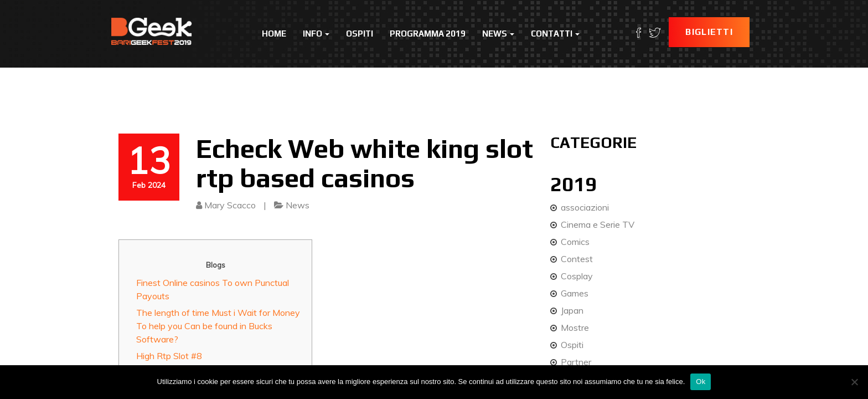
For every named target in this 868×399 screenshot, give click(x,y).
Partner (576, 362)
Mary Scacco (230, 205)
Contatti (555, 34)
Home (274, 34)
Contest (577, 259)
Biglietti (709, 32)
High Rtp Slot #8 (169, 356)
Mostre (575, 328)
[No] (854, 382)
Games (575, 293)
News (498, 34)
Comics (575, 242)
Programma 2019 (428, 34)
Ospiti (360, 34)
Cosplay (577, 276)
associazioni (585, 207)
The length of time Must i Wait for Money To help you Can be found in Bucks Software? (218, 326)
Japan (572, 310)
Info (316, 34)
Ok (701, 382)
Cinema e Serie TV (598, 224)
